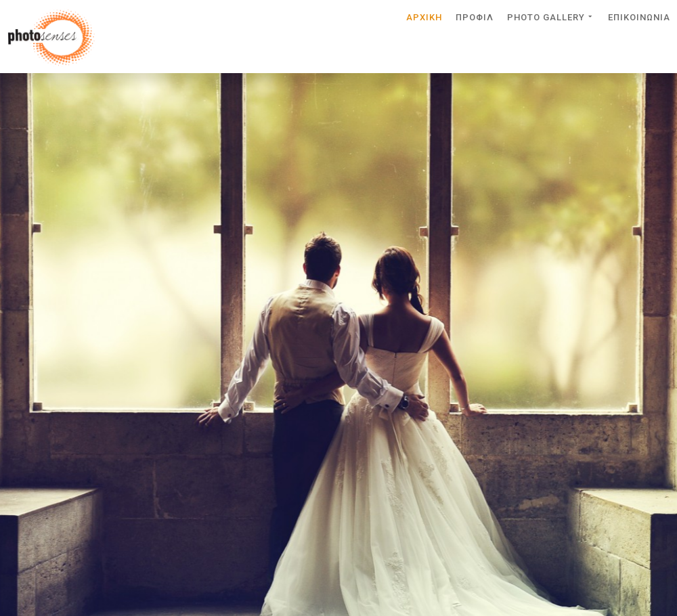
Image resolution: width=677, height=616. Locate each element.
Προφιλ (475, 17)
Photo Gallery (551, 16)
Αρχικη (424, 17)
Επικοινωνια (639, 17)
